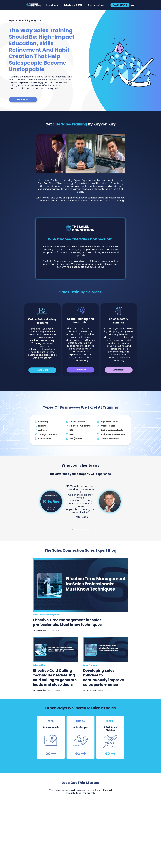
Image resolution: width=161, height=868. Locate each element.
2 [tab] (74, 530)
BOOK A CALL (23, 100)
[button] (53, 5)
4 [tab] (78, 530)
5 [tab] (80, 530)
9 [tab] (89, 530)
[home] (35, 5)
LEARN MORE (42, 370)
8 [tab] (87, 530)
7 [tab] (85, 530)
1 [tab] (72, 530)
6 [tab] (83, 530)
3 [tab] (76, 530)
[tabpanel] (80, 502)
